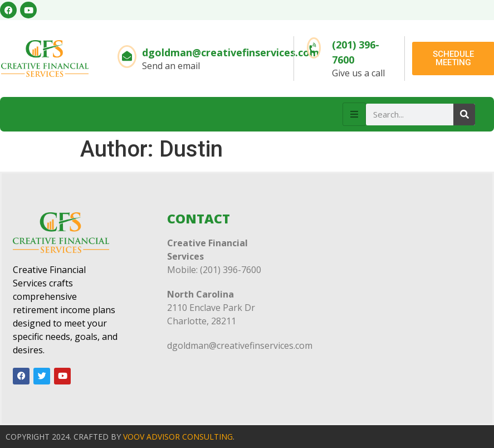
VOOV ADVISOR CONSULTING (178, 437)
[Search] (464, 115)
